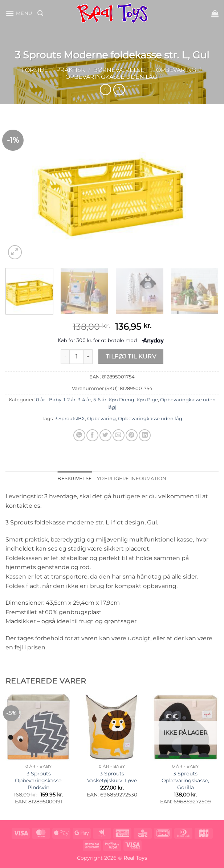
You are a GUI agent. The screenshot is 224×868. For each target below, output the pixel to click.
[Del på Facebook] (92, 435)
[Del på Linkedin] (145, 435)
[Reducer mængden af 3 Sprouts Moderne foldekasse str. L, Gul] (65, 357)
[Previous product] (119, 90)
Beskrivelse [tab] (75, 478)
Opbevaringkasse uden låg (150, 419)
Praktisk (71, 70)
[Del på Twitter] (105, 435)
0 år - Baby (49, 400)
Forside (35, 70)
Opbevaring (176, 70)
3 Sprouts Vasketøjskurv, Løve (112, 777)
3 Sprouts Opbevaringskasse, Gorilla (185, 780)
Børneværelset (121, 70)
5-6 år (100, 400)
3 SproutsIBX (70, 419)
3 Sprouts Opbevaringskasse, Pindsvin (39, 780)
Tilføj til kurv (131, 356)
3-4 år (84, 400)
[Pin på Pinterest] (132, 435)
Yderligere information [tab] (132, 478)
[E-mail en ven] (119, 435)
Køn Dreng (121, 400)
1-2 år (70, 400)
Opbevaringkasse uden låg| (112, 77)
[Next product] (105, 90)
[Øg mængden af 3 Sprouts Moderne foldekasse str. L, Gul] (88, 357)
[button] (19, 13)
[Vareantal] (77, 357)
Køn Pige (147, 400)
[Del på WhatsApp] (79, 435)
